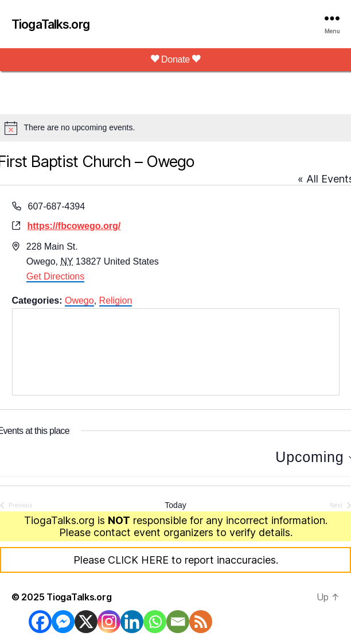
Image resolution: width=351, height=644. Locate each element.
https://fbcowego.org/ (74, 226)
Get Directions (55, 276)
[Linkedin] (132, 622)
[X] (86, 622)
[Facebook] (40, 622)
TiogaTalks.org (50, 24)
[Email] (178, 622)
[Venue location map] (176, 352)
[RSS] (201, 622)
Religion (116, 300)
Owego (79, 300)
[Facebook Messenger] (63, 622)
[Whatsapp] (155, 622)
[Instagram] (109, 622)
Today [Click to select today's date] (175, 505)
